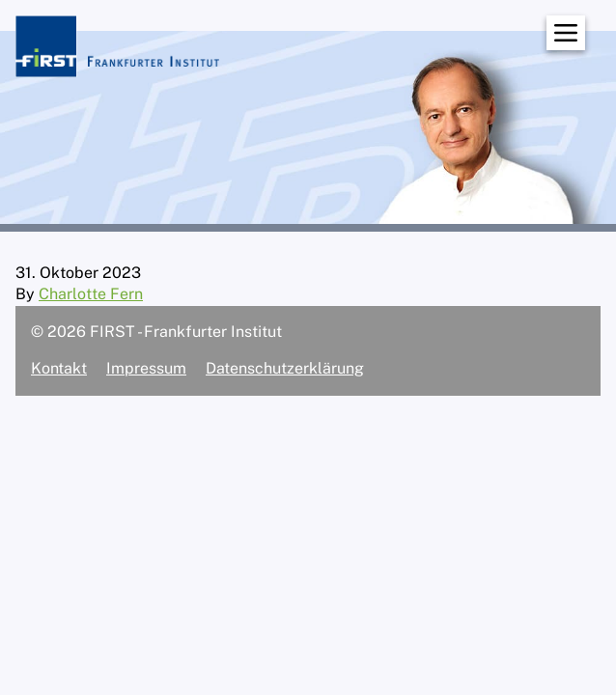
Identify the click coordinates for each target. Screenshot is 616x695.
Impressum (146, 368)
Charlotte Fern (91, 294)
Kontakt (59, 368)
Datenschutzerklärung (285, 368)
